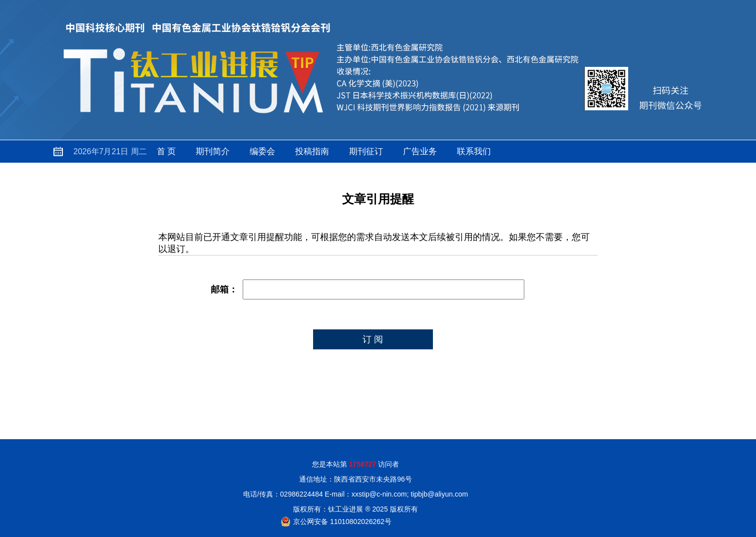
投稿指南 (312, 151)
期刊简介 (213, 151)
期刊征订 (366, 151)
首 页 (167, 151)
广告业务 (420, 151)
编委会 (262, 151)
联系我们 (474, 151)
